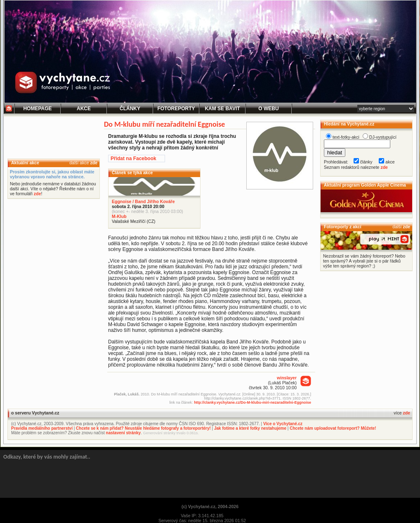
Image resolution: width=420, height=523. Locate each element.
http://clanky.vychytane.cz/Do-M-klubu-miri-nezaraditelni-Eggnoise (252, 402)
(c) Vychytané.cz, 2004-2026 (210, 506)
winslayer (287, 378)
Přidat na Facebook (133, 159)
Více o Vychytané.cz (283, 424)
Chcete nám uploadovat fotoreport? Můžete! (333, 428)
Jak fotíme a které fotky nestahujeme (250, 428)
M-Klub (119, 216)
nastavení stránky (124, 433)
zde (94, 163)
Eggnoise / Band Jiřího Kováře (143, 201)
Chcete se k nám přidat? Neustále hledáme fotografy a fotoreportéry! (143, 428)
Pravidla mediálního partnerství (42, 428)
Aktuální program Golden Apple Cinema (365, 185)
